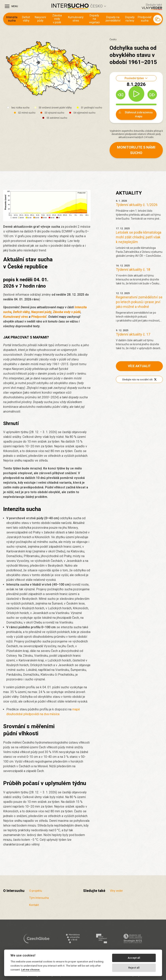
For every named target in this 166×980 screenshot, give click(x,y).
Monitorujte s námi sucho (136, 150)
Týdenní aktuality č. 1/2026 (137, 205)
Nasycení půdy (40, 19)
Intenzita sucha (12, 19)
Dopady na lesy (130, 19)
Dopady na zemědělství (113, 19)
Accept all (134, 958)
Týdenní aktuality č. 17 (133, 334)
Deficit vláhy (26, 19)
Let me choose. (31, 970)
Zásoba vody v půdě (57, 19)
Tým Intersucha (39, 898)
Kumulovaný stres (76, 19)
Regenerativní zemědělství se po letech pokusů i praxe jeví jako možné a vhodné (139, 302)
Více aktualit (139, 366)
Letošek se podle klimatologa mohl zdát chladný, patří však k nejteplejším (139, 237)
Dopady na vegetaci (94, 19)
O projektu (36, 891)
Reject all (134, 968)
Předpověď (39, 317)
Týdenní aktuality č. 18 (133, 269)
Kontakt (34, 905)
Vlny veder (116, 891)
